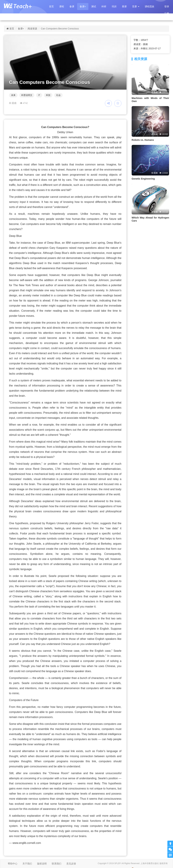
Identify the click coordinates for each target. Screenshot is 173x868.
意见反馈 (71, 864)
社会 (58, 95)
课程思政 (150, 6)
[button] (136, 7)
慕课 (124, 6)
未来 (13, 95)
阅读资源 (32, 29)
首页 (51, 6)
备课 (72, 6)
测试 (94, 6)
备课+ (83, 6)
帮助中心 (13, 864)
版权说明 (42, 864)
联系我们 (57, 864)
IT (39, 95)
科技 (48, 95)
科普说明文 (27, 95)
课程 (62, 6)
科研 (104, 6)
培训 (114, 6)
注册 (167, 13)
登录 (167, 6)
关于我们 (27, 864)
